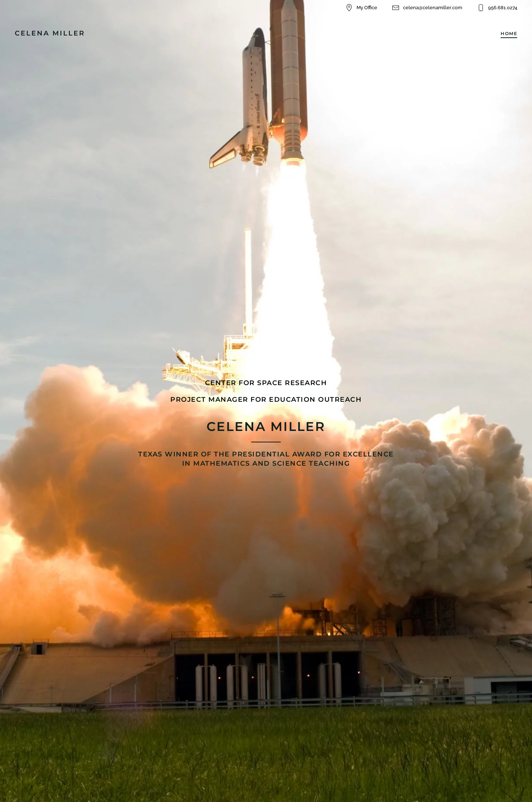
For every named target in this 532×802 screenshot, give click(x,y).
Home (509, 33)
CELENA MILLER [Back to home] (50, 33)
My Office (361, 8)
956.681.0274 (497, 8)
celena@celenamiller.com (427, 8)
